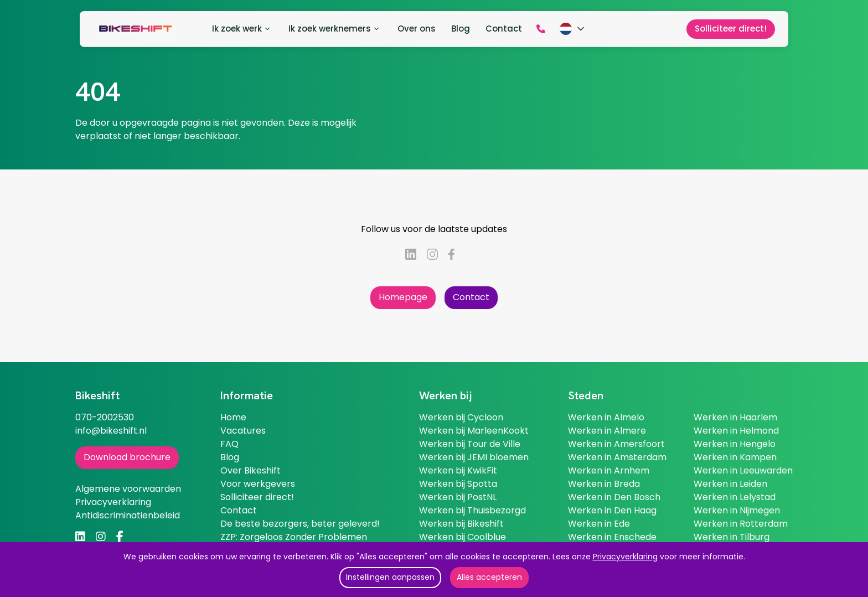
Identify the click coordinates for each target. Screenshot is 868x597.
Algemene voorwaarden (128, 489)
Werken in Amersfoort (616, 444)
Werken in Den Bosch (614, 497)
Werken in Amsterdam (617, 457)
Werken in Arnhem (609, 470)
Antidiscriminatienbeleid (128, 515)
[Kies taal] (573, 29)
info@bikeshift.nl (111, 431)
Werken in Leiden (730, 484)
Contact (471, 297)
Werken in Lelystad (735, 497)
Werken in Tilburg (732, 537)
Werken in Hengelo (735, 444)
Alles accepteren (489, 577)
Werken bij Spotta (458, 484)
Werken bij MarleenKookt (474, 431)
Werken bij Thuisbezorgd (472, 510)
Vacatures (243, 431)
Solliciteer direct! (257, 497)
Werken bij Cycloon (461, 417)
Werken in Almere (607, 431)
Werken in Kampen (735, 457)
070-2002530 (105, 417)
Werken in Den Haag (612, 510)
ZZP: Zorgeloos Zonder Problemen (294, 537)
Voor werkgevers (258, 484)
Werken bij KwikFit (458, 470)
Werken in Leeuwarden (743, 470)
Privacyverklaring (625, 557)
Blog (230, 457)
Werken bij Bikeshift (461, 524)
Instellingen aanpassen (390, 577)
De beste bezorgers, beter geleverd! (300, 524)
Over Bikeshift (250, 470)
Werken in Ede (599, 524)
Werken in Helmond (736, 431)
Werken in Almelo (606, 417)
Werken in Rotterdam (741, 524)
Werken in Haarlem (735, 417)
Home (233, 417)
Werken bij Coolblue (463, 537)
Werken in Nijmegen (737, 510)
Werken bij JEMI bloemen (474, 457)
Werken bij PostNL (458, 497)
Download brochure (127, 457)
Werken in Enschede (612, 537)
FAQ (229, 444)
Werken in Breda (604, 484)
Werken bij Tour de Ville (470, 444)
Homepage (403, 297)
